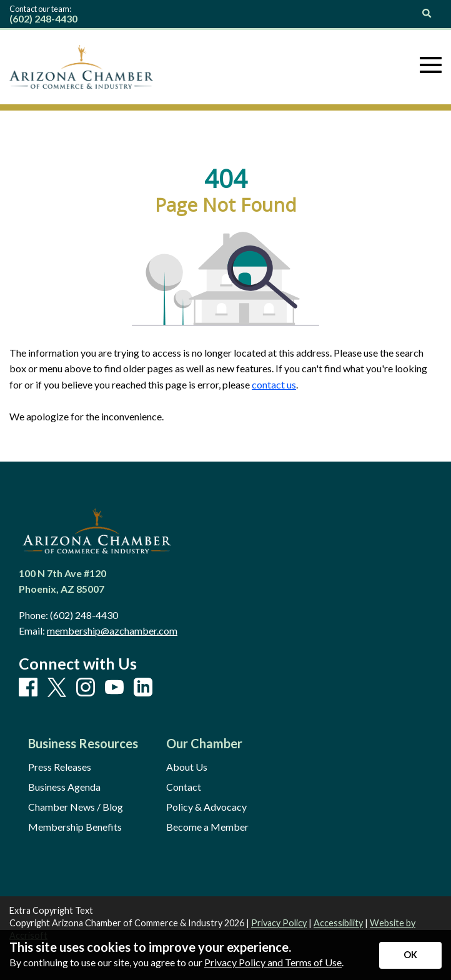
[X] (57, 688)
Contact (184, 787)
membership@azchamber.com (112, 631)
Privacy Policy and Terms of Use (273, 962)
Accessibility (338, 923)
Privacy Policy (279, 923)
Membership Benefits (75, 827)
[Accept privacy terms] (410, 955)
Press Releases (60, 767)
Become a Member (207, 827)
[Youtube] (114, 688)
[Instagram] (86, 688)
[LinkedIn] (143, 688)
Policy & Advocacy (206, 807)
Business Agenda (64, 787)
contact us (274, 384)
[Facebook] (28, 688)
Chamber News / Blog (76, 807)
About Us (187, 767)
